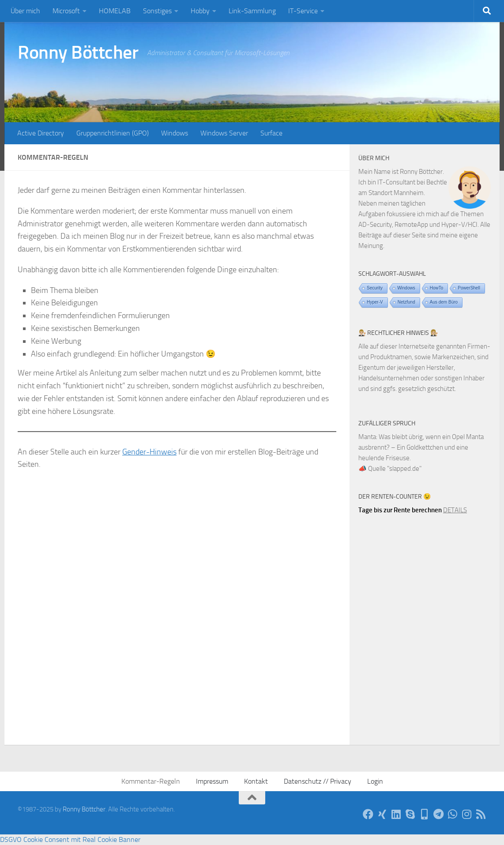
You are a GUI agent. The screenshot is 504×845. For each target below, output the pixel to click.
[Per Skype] (410, 814)
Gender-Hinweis (149, 452)
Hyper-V (375, 302)
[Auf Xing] (382, 814)
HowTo (437, 288)
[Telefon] (425, 814)
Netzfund (406, 302)
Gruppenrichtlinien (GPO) (113, 133)
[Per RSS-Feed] (481, 814)
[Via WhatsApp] (453, 814)
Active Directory (41, 133)
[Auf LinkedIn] (396, 814)
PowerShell (469, 288)
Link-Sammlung (252, 11)
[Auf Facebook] (368, 814)
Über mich (25, 11)
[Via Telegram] (439, 814)
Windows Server (224, 133)
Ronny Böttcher (78, 53)
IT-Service (303, 11)
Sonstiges (157, 11)
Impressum (212, 781)
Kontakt (256, 781)
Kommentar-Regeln (151, 781)
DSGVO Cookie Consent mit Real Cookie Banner (70, 839)
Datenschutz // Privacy (318, 781)
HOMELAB (115, 11)
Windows (175, 133)
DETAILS (455, 510)
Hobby (200, 11)
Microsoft (66, 11)
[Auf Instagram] (467, 814)
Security (375, 288)
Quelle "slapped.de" (395, 469)
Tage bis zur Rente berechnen (400, 510)
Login (375, 781)
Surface (271, 133)
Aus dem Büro (444, 302)
